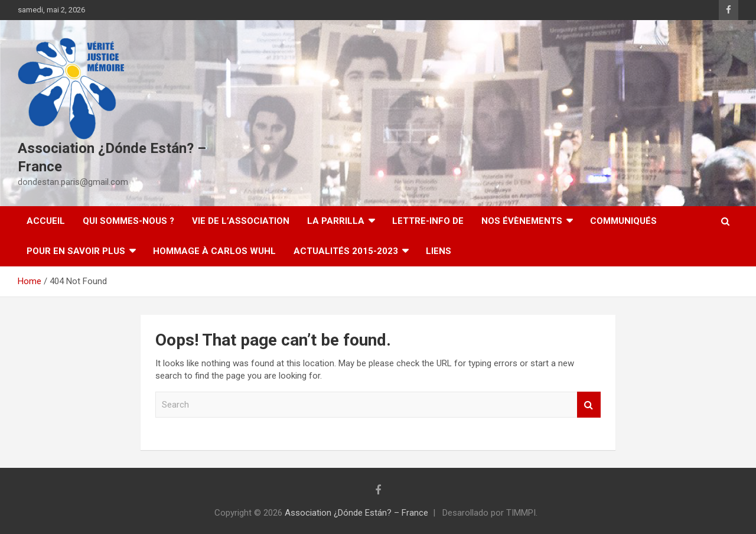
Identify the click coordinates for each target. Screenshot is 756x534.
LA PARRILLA (336, 221)
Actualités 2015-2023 (346, 251)
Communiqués (623, 221)
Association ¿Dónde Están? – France (356, 513)
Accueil (46, 221)
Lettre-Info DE (428, 221)
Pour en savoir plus (76, 251)
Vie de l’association (241, 221)
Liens (439, 251)
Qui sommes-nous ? (128, 221)
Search (589, 405)
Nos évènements (522, 221)
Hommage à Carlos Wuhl (214, 251)
